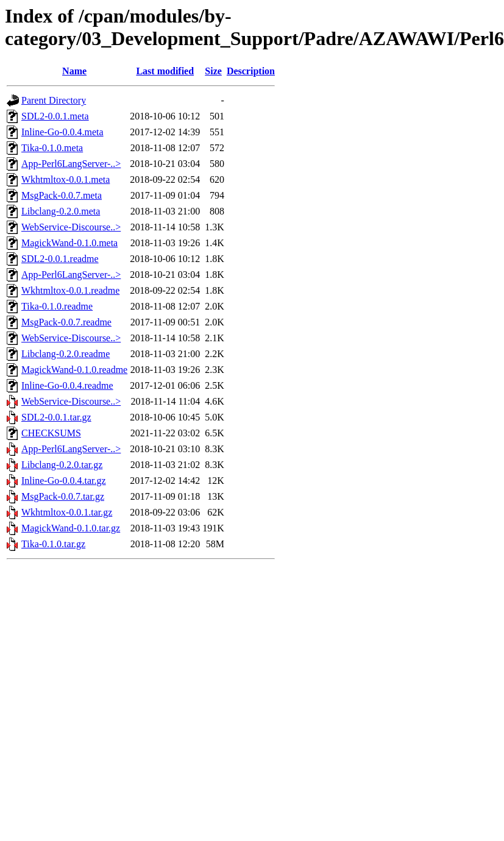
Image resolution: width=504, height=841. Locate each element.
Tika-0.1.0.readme (57, 306)
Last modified (165, 71)
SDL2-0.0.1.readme (60, 259)
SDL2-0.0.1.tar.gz (56, 417)
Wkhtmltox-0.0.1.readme (70, 290)
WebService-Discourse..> (71, 227)
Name (74, 71)
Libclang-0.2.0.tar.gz (62, 465)
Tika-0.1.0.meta (52, 148)
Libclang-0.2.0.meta (61, 211)
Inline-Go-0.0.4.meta (62, 132)
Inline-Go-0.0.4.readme (67, 385)
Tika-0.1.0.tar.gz (53, 544)
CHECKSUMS (51, 433)
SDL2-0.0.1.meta (55, 116)
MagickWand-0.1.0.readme (74, 370)
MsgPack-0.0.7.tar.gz (63, 496)
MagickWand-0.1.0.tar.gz (71, 528)
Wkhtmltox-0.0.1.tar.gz (67, 512)
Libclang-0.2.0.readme (66, 354)
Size (213, 71)
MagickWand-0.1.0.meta (69, 243)
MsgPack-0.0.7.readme (66, 322)
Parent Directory (54, 100)
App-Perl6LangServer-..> (71, 164)
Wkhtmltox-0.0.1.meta (66, 179)
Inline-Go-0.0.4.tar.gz (64, 481)
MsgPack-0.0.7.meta (62, 195)
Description (251, 71)
